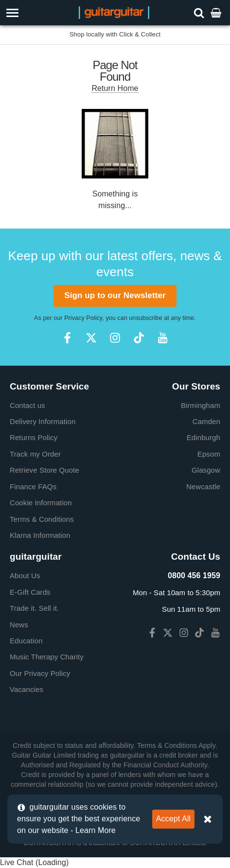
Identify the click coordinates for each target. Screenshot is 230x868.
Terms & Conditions (42, 519)
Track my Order (35, 454)
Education (26, 641)
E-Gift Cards (30, 592)
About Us (25, 576)
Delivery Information (43, 421)
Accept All (173, 819)
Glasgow (206, 470)
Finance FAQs (33, 487)
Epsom (209, 454)
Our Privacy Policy (40, 673)
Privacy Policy (83, 318)
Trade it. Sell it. (34, 608)
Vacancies (27, 689)
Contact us (27, 405)
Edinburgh (203, 437)
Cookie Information (41, 503)
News (19, 625)
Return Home (115, 88)
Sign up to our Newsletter (115, 295)
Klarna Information (40, 535)
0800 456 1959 (194, 576)
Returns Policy (34, 437)
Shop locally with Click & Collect (115, 34)
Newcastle (203, 487)
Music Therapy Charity (47, 657)
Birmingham (201, 405)
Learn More (96, 830)
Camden (206, 421)
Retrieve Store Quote (44, 470)
